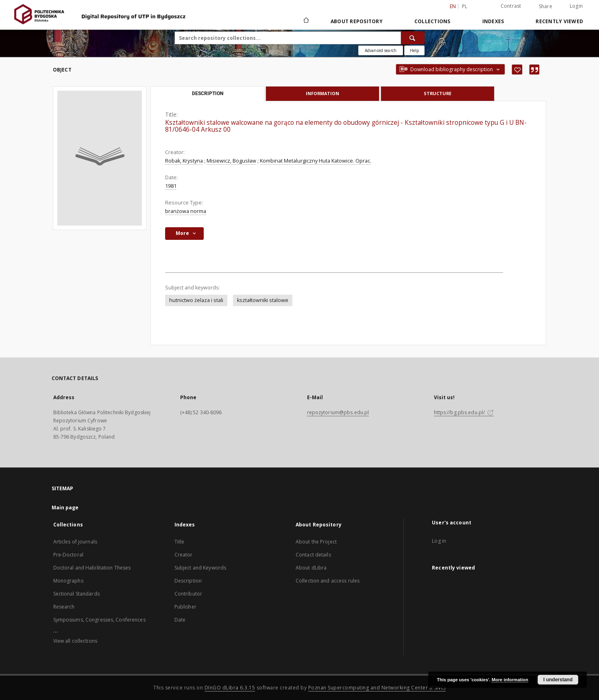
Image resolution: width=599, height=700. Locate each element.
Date (180, 620)
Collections (432, 21)
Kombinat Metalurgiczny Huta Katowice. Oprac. (316, 161)
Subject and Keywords (200, 568)
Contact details (313, 555)
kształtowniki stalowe (263, 300)
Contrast (511, 6)
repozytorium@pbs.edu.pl (338, 412)
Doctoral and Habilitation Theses (92, 568)
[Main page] (306, 21)
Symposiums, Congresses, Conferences (99, 620)
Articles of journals (75, 542)
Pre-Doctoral (68, 555)
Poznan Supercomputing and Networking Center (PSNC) (377, 688)
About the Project (316, 542)
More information (510, 680)
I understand (558, 680)
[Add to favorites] (517, 70)
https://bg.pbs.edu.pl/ (464, 412)
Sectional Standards (76, 594)
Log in (439, 541)
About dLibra (311, 568)
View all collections (75, 641)
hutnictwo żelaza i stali (196, 300)
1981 (171, 186)
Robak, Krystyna (184, 161)
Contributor (188, 594)
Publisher (185, 607)
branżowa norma (186, 211)
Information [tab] (322, 93)
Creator (184, 555)
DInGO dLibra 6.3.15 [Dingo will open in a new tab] (230, 688)
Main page (65, 508)
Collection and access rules (328, 581)
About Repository (357, 21)
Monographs (68, 581)
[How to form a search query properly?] (414, 50)
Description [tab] (208, 93)
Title (180, 542)
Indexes (493, 21)
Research (64, 607)
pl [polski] (465, 6)
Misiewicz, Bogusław (231, 161)
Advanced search (381, 50)
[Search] (413, 38)
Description (188, 581)
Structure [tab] (438, 93)
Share (546, 7)
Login (576, 6)
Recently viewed (559, 21)
